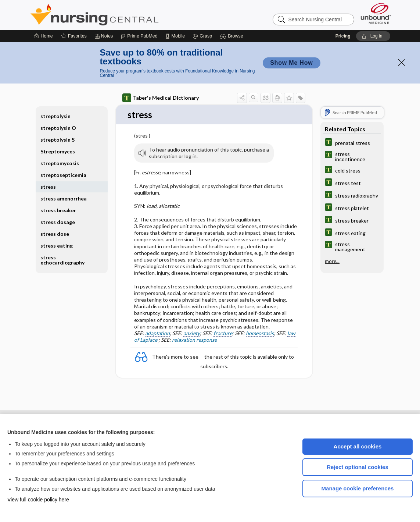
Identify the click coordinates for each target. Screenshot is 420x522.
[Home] (44, 36)
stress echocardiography (62, 260)
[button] (232, 36)
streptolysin (55, 116)
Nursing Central (122, 15)
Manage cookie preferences (358, 488)
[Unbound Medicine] (376, 13)
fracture (223, 333)
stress (48, 187)
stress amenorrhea (64, 198)
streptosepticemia (63, 175)
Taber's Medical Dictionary (161, 98)
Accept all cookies (358, 446)
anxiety (192, 333)
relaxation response (194, 340)
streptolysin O (58, 128)
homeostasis (260, 333)
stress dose (55, 234)
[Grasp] (202, 36)
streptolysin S (58, 140)
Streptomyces (58, 151)
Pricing (343, 36)
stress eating (57, 246)
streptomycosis (60, 163)
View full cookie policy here (38, 500)
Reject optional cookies (358, 467)
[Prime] (139, 36)
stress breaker (58, 210)
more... (332, 261)
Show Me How (291, 63)
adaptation (157, 333)
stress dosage (58, 222)
